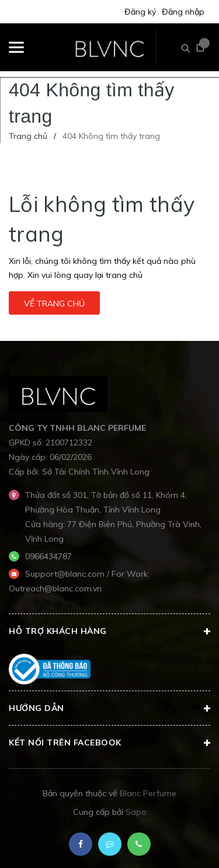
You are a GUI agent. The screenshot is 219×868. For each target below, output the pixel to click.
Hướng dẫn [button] (109, 709)
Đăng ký (140, 12)
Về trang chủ (54, 304)
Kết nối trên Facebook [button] (109, 743)
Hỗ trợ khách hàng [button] (109, 632)
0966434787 (48, 556)
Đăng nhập (183, 12)
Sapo (136, 812)
